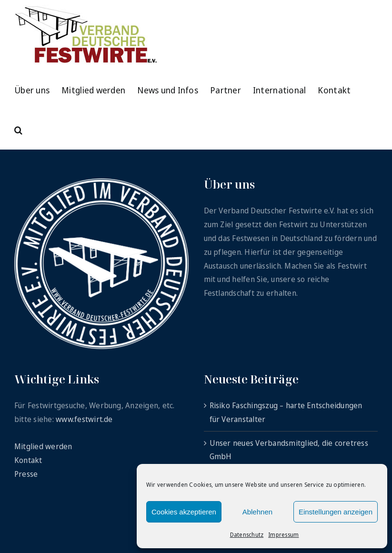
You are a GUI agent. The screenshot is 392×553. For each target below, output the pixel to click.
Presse (26, 474)
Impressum (283, 535)
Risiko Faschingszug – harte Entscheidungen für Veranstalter (286, 412)
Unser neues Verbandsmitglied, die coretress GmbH (289, 450)
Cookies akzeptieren (184, 512)
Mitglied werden (43, 446)
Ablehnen (257, 512)
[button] (18, 129)
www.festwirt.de (84, 419)
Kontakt (28, 460)
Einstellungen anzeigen (336, 512)
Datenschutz (247, 535)
